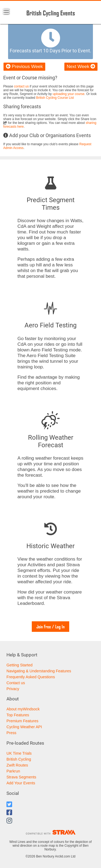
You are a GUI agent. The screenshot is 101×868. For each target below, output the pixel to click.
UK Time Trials (19, 753)
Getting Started (20, 665)
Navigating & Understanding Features (39, 671)
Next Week (81, 66)
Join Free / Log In (50, 627)
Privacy (13, 689)
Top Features (18, 715)
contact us (21, 86)
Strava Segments (21, 777)
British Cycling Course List (55, 98)
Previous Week (25, 66)
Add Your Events (21, 783)
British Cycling (19, 759)
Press (11, 733)
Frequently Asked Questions (31, 677)
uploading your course (68, 94)
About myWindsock (23, 709)
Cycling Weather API (24, 727)
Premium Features (22, 721)
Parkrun (13, 771)
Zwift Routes (17, 765)
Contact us (16, 683)
